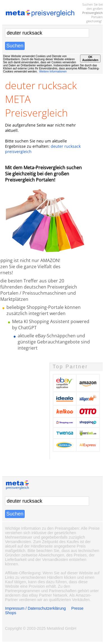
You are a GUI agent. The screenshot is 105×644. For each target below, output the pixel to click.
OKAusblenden (90, 59)
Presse (78, 608)
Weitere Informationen (53, 72)
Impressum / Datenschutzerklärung (35, 608)
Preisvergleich (93, 13)
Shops (11, 613)
